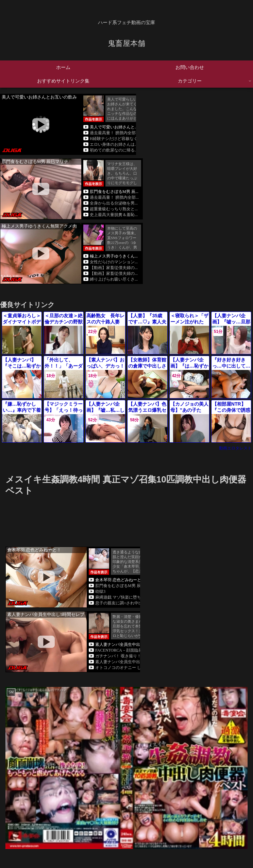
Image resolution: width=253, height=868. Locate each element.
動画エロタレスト (235, 448)
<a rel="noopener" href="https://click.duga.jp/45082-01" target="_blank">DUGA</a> (68, 124)
